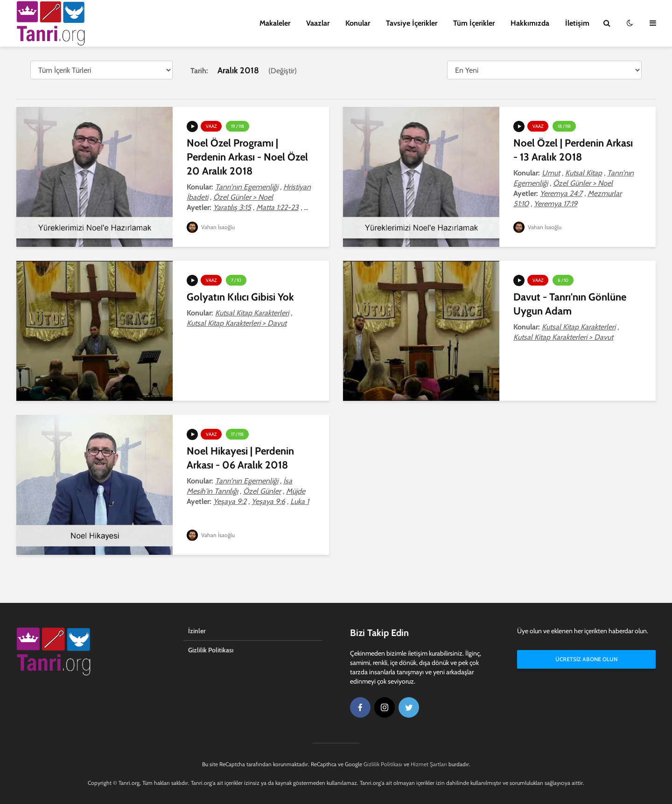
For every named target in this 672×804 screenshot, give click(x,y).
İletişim (577, 23)
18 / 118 (564, 126)
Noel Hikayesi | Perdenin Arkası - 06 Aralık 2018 (240, 458)
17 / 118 (237, 434)
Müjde (296, 491)
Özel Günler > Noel (243, 197)
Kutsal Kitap (584, 173)
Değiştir (283, 71)
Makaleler (275, 23)
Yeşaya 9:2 (230, 501)
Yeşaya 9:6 (268, 501)
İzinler (197, 631)
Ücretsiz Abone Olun (586, 659)
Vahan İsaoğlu (211, 227)
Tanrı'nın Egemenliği (247, 187)
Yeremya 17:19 (556, 204)
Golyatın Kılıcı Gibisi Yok (240, 297)
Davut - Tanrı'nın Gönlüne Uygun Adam (570, 304)
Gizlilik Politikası (211, 650)
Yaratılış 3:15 (232, 207)
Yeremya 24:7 (561, 193)
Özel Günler (262, 491)
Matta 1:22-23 (277, 207)
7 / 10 (236, 280)
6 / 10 (563, 280)
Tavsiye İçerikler (412, 23)
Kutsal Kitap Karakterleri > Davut (237, 323)
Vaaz (211, 126)
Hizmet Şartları (429, 764)
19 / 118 (238, 126)
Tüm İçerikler (474, 23)
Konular (358, 23)
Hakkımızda (530, 23)
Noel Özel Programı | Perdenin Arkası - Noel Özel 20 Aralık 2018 (247, 157)
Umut (551, 173)
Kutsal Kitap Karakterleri (252, 313)
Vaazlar (318, 23)
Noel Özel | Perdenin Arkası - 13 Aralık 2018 (573, 150)
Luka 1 (300, 501)
